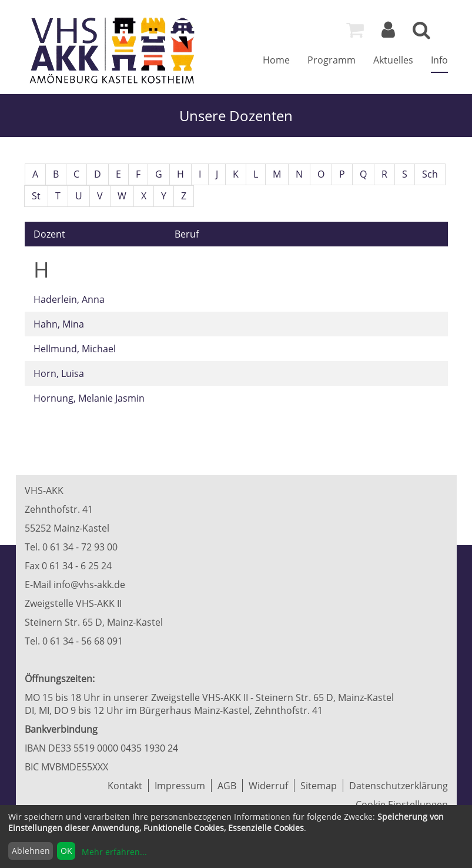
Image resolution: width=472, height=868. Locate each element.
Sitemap (319, 786)
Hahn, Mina (59, 324)
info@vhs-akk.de (89, 585)
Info (439, 60)
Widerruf (268, 786)
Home (276, 60)
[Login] (388, 33)
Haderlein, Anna (69, 299)
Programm (332, 60)
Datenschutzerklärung (399, 786)
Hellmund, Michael (75, 349)
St (36, 196)
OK (66, 851)
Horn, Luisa (59, 373)
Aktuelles (393, 60)
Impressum (180, 786)
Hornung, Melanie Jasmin (89, 398)
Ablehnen (31, 851)
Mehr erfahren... (114, 852)
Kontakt (125, 786)
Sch (430, 174)
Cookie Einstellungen (402, 804)
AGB (227, 786)
